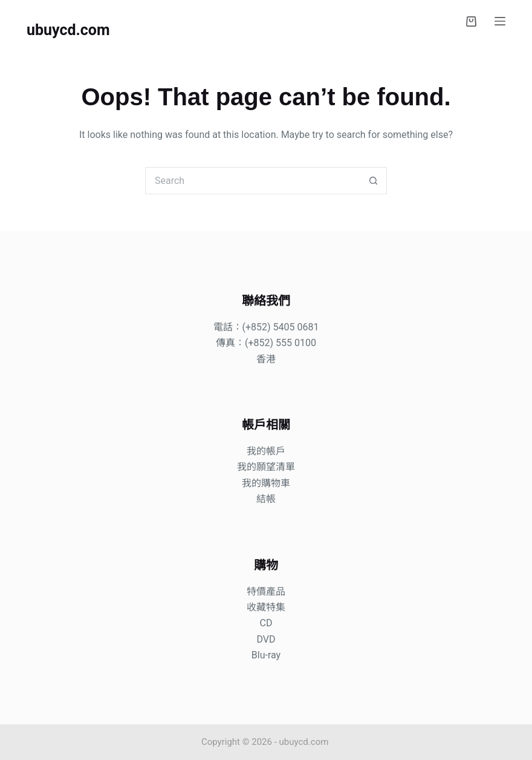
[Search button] (373, 181)
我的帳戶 (266, 451)
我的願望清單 (266, 467)
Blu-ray (266, 655)
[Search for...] (252, 181)
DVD (266, 639)
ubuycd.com (68, 30)
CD (266, 623)
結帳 (266, 499)
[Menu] (500, 21)
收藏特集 (266, 607)
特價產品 (266, 591)
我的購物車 (266, 483)
